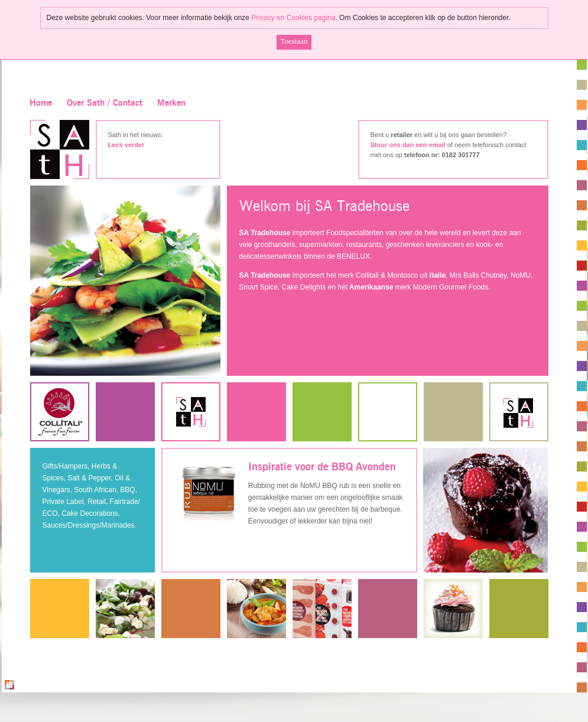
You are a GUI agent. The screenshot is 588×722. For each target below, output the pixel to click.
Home (41, 103)
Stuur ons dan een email (408, 145)
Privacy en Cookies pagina (293, 18)
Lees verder (126, 145)
